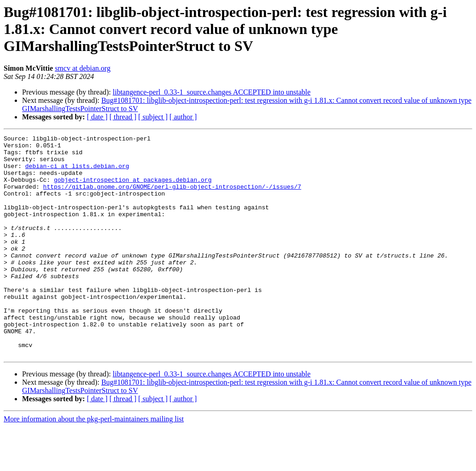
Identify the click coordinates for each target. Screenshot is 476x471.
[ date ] (97, 117)
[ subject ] (153, 117)
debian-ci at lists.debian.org (77, 173)
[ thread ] (123, 117)
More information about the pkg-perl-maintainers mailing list (94, 463)
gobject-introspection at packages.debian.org (133, 189)
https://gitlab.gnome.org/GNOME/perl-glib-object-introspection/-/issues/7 (172, 197)
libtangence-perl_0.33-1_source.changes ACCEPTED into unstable (212, 92)
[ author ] (183, 117)
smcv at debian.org (82, 68)
